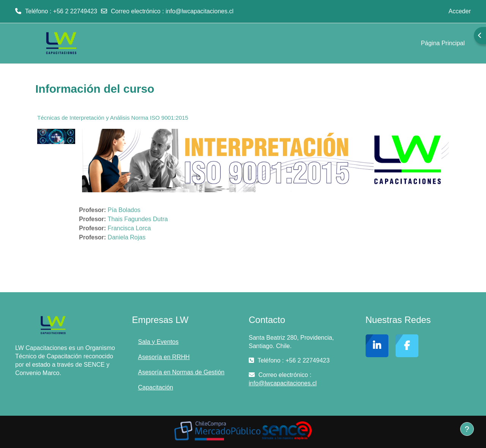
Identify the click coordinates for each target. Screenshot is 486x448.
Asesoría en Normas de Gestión (181, 372)
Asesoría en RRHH (164, 357)
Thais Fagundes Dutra (138, 219)
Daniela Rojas (128, 237)
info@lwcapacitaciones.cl (200, 11)
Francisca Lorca (129, 228)
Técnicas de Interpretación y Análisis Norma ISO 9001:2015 (113, 118)
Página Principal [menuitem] (443, 43)
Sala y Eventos (159, 342)
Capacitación (156, 387)
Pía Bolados (124, 210)
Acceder (460, 11)
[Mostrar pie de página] (467, 429)
